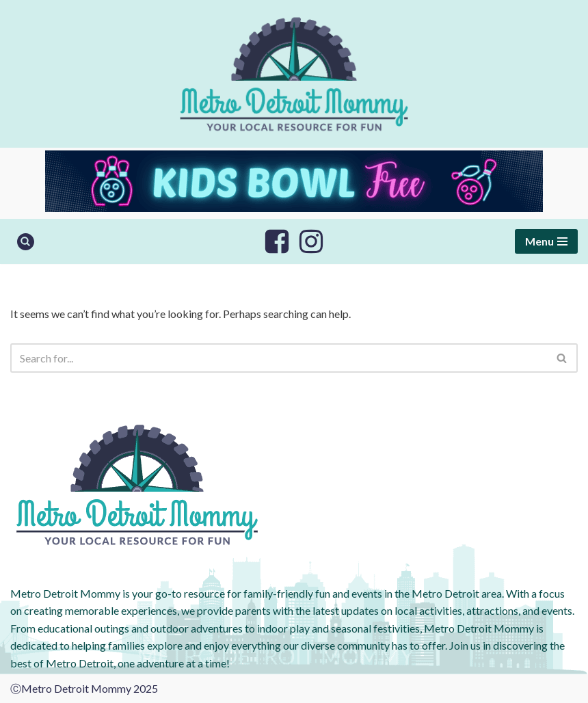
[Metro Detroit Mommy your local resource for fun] (294, 74)
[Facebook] (277, 241)
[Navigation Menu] (546, 241)
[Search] (26, 242)
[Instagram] (311, 241)
